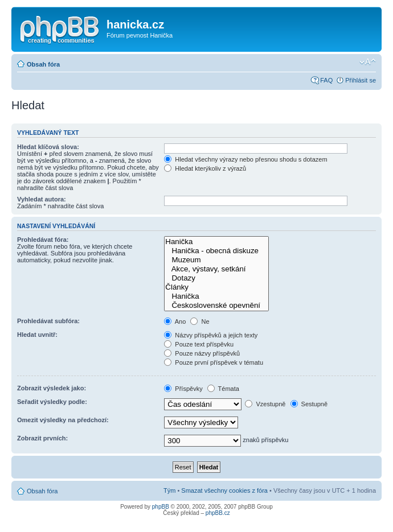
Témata (223, 389)
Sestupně (309, 404)
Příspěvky (183, 389)
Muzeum (216, 260)
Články (216, 287)
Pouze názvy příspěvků (202, 353)
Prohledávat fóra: (43, 240)
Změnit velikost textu (368, 62)
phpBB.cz (218, 513)
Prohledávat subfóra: (48, 321)
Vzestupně (265, 404)
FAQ (326, 80)
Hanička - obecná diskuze (216, 251)
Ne (200, 321)
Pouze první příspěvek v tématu (214, 362)
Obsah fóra (43, 64)
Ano (175, 321)
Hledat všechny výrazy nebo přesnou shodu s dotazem (245, 159)
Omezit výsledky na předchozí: (63, 420)
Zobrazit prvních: (42, 438)
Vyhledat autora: (42, 199)
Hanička (216, 242)
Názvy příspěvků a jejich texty (211, 335)
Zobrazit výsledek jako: (52, 388)
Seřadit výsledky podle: (52, 402)
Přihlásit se (361, 80)
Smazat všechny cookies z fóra (224, 490)
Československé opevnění (216, 306)
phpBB (161, 507)
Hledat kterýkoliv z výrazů (205, 168)
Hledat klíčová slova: (48, 147)
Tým (169, 490)
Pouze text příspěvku (199, 344)
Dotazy (216, 278)
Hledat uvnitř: (37, 335)
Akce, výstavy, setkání (216, 269)
